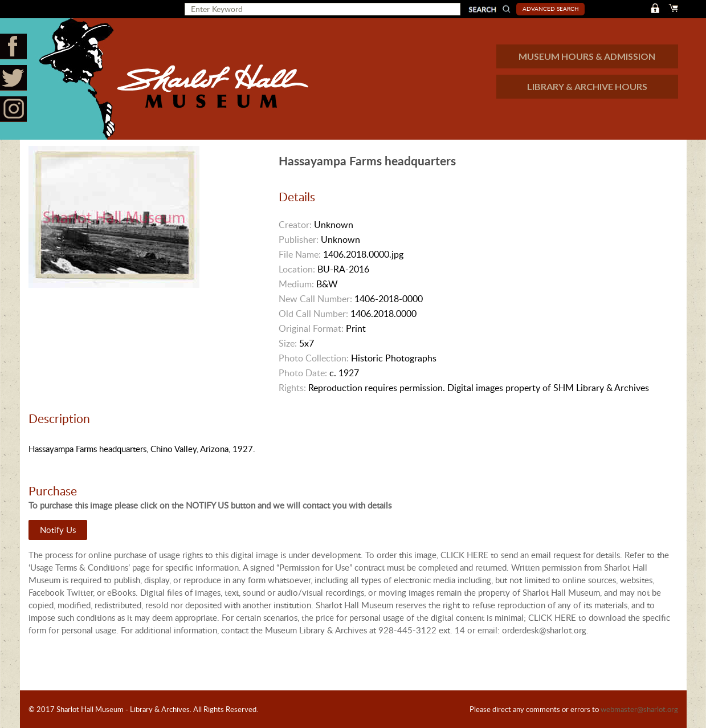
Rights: (292, 388)
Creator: (295, 225)
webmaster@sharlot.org (639, 709)
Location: (297, 269)
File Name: (300, 254)
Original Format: (311, 328)
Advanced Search (551, 9)
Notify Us (58, 530)
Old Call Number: (313, 314)
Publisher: (299, 239)
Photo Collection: (314, 358)
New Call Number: (315, 299)
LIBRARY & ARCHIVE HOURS (587, 86)
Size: (288, 343)
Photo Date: (303, 373)
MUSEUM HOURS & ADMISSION (587, 56)
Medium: (296, 284)
